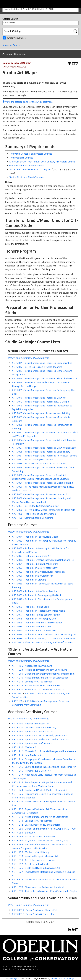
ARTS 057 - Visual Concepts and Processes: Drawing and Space (44, 448)
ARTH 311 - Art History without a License (34, 860)
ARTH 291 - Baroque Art (25, 833)
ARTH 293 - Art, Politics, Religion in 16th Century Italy (40, 840)
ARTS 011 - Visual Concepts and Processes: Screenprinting (42, 363)
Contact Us (34, 969)
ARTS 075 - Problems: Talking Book (30, 607)
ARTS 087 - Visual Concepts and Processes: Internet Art (41, 494)
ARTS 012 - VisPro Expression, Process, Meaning (37, 367)
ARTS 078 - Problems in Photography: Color (35, 619)
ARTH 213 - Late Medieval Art (28, 755)
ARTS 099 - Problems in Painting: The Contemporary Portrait (44, 638)
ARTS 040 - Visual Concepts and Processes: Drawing (39, 398)
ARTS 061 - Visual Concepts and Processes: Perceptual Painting (45, 456)
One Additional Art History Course (27, 166)
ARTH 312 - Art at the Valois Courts (31, 864)
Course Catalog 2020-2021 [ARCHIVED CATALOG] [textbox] (29, 9)
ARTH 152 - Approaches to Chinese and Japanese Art (39, 735)
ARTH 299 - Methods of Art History (31, 852)
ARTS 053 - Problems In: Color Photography (35, 568)
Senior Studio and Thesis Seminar (27, 177)
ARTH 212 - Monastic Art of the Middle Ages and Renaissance (44, 751)
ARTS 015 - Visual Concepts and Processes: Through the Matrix (45, 378)
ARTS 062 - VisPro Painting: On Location (33, 460)
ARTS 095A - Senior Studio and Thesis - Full (35, 910)
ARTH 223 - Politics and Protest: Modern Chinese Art (39, 670)
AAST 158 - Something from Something (33, 518)
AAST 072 (17, 693)
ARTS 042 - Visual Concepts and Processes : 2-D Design (40, 402)
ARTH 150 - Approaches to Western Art (33, 731)
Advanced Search (11, 45)
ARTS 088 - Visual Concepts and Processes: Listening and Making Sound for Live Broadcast (41, 500)
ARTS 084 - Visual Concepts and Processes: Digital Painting (42, 483)
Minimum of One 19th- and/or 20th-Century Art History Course (42, 162)
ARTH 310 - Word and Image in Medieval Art (35, 856)
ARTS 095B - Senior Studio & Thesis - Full (34, 914)
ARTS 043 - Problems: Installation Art (32, 556)
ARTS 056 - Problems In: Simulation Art (33, 576)
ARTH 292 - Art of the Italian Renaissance (34, 837)
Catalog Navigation (16, 54)
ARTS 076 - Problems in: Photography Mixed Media (39, 611)
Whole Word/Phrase (16, 38)
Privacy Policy (8, 969)
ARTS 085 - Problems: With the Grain (31, 627)
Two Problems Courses (21, 158)
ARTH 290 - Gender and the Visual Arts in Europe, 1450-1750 (44, 829)
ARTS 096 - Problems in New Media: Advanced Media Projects (44, 634)
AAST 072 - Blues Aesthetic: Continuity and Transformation (43, 642)
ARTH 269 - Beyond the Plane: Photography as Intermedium (43, 674)
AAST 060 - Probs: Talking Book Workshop (34, 514)
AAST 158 (17, 701)
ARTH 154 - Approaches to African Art (32, 666)
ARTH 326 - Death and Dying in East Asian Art (36, 868)
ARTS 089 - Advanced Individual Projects (30, 169)
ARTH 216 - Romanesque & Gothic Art (32, 771)
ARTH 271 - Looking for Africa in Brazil (32, 682)
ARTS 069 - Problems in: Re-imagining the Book (37, 595)
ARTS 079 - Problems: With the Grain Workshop (37, 623)
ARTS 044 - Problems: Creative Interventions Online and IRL (43, 560)
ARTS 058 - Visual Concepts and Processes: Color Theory (41, 452)
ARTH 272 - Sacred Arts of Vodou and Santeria (36, 686)
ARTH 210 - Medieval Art (25, 747)
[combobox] (40, 9)
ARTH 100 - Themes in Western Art (31, 724)
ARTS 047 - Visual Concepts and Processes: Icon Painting (41, 413)
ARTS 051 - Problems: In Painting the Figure (35, 564)
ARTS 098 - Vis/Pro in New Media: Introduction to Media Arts (44, 510)
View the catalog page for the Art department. (29, 102)
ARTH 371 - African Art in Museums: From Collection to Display (45, 891)
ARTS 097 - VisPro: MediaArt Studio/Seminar (35, 506)
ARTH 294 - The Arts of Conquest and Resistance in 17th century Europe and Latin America (41, 846)
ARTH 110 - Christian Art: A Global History (34, 728)
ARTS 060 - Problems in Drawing (29, 580)
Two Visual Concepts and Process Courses (31, 154)
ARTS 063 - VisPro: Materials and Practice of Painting (40, 463)
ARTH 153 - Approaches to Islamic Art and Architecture (41, 739)
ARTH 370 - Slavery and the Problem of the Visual (38, 689)
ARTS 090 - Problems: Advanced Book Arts (34, 630)
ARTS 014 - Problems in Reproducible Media (35, 537)
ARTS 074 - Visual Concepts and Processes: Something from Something (41, 703)
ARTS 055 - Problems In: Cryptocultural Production (38, 572)
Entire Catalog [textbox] (9, 22)
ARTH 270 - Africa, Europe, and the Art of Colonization (40, 678)
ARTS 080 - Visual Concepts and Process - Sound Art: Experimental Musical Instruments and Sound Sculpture (41, 477)
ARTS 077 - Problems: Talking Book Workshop (36, 615)
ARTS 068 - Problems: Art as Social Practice (35, 591)
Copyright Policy (21, 969)
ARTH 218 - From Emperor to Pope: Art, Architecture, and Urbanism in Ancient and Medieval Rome (42, 784)
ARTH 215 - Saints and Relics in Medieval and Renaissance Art (44, 767)
